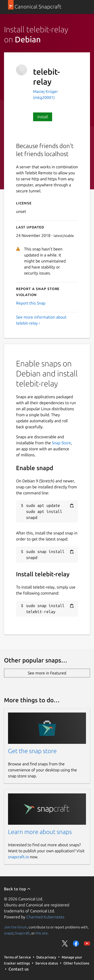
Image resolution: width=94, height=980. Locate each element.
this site (41, 933)
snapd (9, 933)
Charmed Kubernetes (45, 917)
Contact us (19, 969)
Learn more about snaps (40, 832)
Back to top (17, 889)
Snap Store (61, 443)
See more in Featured (47, 673)
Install (43, 117)
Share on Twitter (65, 943)
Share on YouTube (87, 943)
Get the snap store (32, 751)
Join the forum (16, 927)
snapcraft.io (18, 857)
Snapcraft (22, 933)
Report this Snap (31, 303)
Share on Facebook (76, 943)
